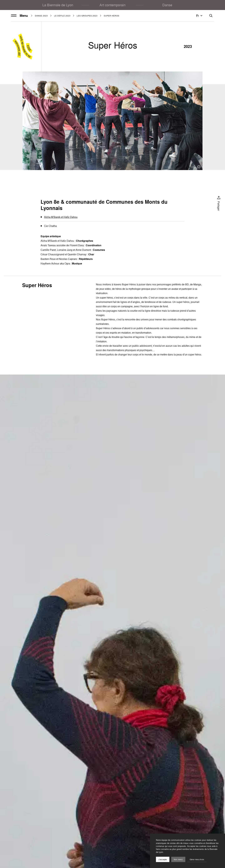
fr (200, 16)
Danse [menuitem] (167, 5)
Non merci (178, 859)
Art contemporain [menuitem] (112, 5)
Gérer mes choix (197, 859)
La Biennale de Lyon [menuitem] (58, 5)
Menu (19, 16)
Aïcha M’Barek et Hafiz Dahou (61, 217)
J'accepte (163, 859)
